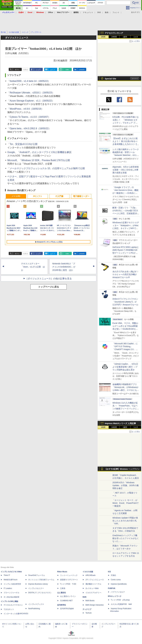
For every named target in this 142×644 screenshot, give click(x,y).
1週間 (125, 37)
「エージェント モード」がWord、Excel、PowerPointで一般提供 (126, 503)
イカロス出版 (88, 572)
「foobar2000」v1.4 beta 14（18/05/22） (29, 81)
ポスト (17, 70)
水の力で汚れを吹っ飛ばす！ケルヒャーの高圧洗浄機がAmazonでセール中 (126, 274)
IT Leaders (8, 588)
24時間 (114, 37)
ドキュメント (88, 12)
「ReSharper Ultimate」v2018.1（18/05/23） (31, 93)
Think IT (7, 575)
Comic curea (116, 580)
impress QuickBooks (119, 584)
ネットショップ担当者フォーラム (41, 580)
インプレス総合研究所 (12, 584)
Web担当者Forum (11, 580)
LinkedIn (82, 70)
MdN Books (90, 601)
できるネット (9, 609)
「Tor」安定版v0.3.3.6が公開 (22, 144)
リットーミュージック (69, 575)
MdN (84, 597)
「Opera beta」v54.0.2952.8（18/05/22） (29, 128)
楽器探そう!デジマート (69, 580)
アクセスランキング (114, 33)
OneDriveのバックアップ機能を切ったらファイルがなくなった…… (126, 538)
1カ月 (136, 37)
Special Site (110, 79)
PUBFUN (112, 588)
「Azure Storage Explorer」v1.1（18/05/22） (31, 101)
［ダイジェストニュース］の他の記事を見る (49, 279)
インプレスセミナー (36, 588)
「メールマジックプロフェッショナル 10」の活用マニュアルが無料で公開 (46, 168)
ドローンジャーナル (11, 593)
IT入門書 (59, 196)
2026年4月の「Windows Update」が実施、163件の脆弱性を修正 (126, 485)
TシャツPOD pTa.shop (120, 600)
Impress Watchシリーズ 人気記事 (120, 423)
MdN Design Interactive (95, 605)
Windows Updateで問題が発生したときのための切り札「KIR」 (125, 521)
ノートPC (16, 196)
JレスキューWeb (92, 588)
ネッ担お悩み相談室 (11, 597)
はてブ (53, 70)
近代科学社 (62, 605)
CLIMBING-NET (66, 601)
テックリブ (87, 609)
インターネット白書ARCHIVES (16, 614)
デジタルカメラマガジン (13, 605)
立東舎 (63, 588)
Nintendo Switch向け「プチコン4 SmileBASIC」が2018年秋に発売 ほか (64, 267)
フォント (116, 12)
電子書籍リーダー (81, 196)
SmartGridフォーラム (37, 575)
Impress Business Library (38, 584)
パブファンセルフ (118, 592)
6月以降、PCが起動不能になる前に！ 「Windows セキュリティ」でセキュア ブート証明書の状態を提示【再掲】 (126, 123)
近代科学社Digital (67, 609)
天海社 (113, 575)
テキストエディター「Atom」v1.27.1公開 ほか (33, 267)
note (67, 70)
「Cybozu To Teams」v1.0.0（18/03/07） (29, 117)
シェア (38, 70)
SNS (99, 12)
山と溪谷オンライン (68, 596)
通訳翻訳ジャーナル (93, 584)
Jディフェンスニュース (95, 580)
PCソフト (38, 196)
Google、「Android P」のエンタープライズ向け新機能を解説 (39, 152)
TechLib (88, 613)
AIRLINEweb (90, 575)
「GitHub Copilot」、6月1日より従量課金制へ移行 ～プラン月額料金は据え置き (125, 367)
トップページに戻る (49, 287)
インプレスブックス (36, 604)
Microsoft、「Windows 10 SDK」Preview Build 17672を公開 (39, 160)
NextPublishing (34, 609)
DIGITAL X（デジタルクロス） (40, 593)
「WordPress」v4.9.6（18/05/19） (25, 109)
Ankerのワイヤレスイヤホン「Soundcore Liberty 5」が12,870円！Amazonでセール (125, 302)
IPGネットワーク (115, 596)
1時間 (103, 37)
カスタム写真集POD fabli (121, 604)
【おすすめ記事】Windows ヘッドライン (122, 469)
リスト (26, 70)
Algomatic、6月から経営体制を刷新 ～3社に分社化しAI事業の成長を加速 (126, 170)
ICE (109, 572)
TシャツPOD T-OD (68, 584)
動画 (107, 12)
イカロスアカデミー (93, 593)
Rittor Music (62, 572)
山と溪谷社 (62, 593)
